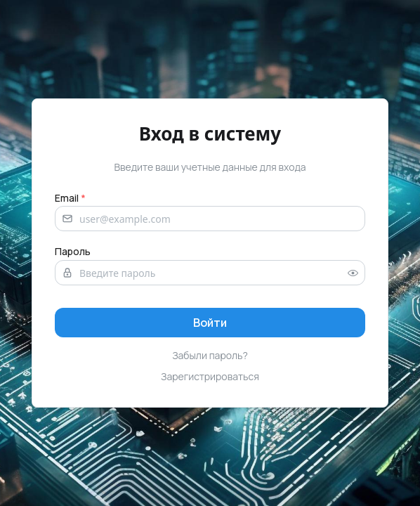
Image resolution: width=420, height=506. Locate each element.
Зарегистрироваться (210, 376)
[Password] (210, 273)
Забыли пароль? (210, 355)
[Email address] (210, 219)
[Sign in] (210, 323)
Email (70, 198)
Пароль (73, 251)
